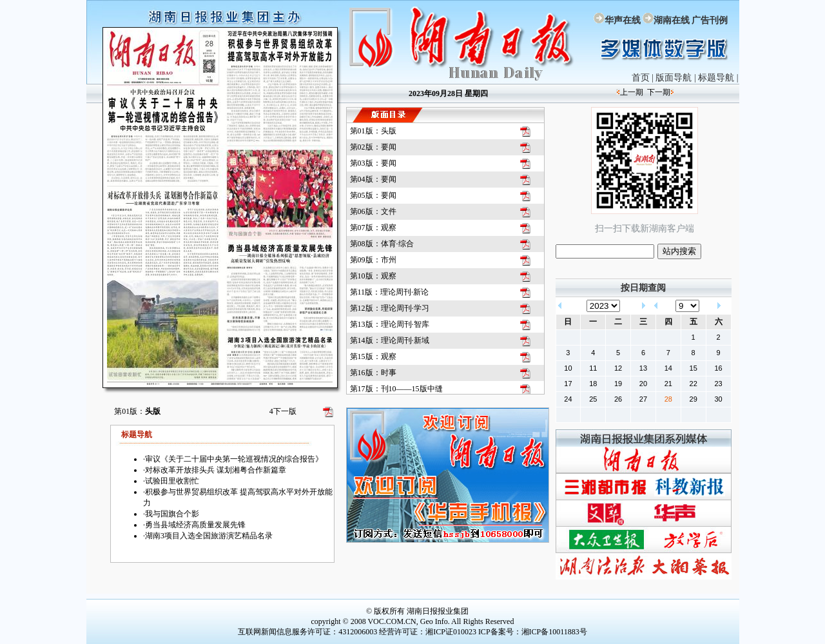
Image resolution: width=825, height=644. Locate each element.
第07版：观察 (373, 228)
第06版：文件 (373, 211)
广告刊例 (710, 20)
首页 (641, 78)
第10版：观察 (373, 276)
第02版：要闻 (373, 147)
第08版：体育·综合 (382, 244)
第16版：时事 (373, 373)
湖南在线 (672, 20)
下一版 (283, 411)
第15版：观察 (373, 356)
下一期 (659, 92)
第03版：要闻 (373, 163)
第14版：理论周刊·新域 (390, 340)
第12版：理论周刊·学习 (390, 308)
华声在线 (623, 20)
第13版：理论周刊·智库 (390, 324)
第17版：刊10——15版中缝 (396, 389)
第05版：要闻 (373, 195)
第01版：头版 (373, 131)
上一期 (632, 92)
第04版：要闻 (373, 179)
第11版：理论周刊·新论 (390, 292)
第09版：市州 (373, 260)
